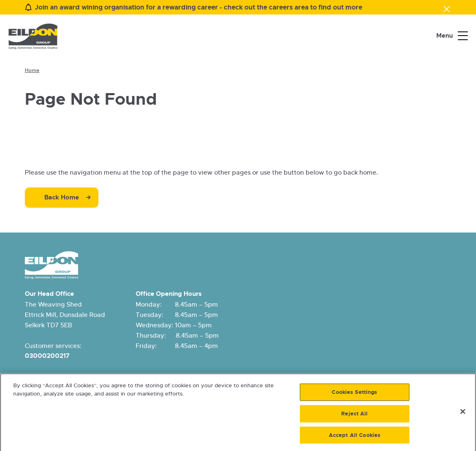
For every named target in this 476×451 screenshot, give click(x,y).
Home (32, 70)
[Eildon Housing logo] (33, 36)
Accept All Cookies (355, 437)
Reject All (354, 416)
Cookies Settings (354, 394)
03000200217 (47, 356)
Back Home (62, 197)
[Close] (463, 414)
